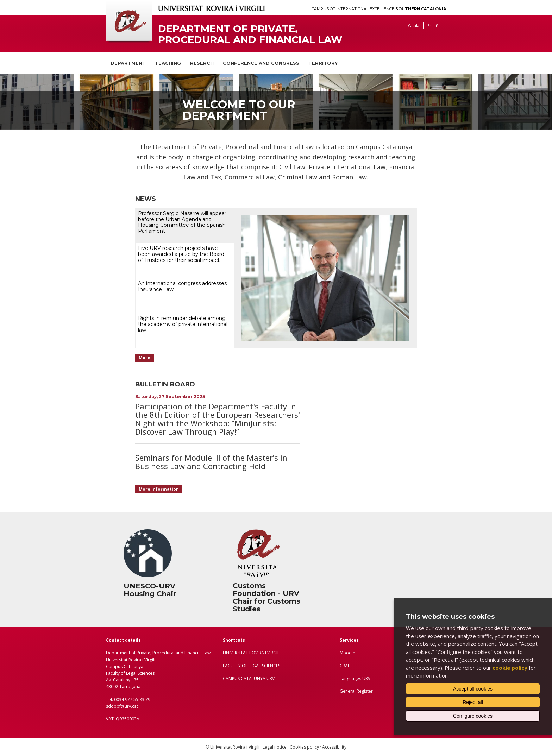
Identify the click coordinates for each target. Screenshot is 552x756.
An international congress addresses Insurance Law (182, 286)
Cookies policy (304, 747)
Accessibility (334, 747)
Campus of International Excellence (379, 9)
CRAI (344, 666)
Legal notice (275, 747)
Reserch (202, 63)
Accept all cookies (473, 689)
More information (159, 489)
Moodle (347, 653)
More (145, 357)
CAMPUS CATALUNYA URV (249, 678)
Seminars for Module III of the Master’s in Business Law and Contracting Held (211, 462)
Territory (323, 63)
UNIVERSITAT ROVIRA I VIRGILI (252, 653)
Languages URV (355, 678)
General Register (356, 691)
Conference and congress (261, 63)
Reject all (473, 702)
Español (435, 26)
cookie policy (510, 668)
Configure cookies (473, 716)
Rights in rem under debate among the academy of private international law (183, 324)
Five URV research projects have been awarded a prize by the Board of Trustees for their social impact (181, 254)
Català (414, 26)
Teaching (168, 63)
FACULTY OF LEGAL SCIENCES (252, 666)
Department (128, 63)
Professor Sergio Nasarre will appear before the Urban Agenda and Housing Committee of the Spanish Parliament (182, 222)
